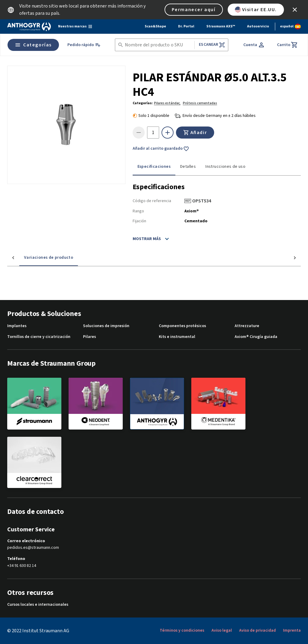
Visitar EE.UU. (256, 10)
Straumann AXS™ (221, 26)
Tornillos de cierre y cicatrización (39, 337)
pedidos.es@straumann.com (33, 548)
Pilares (89, 337)
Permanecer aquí (194, 10)
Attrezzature (247, 326)
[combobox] (159, 45)
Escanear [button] (212, 45)
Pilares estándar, (167, 103)
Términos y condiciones (182, 630)
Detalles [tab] (188, 167)
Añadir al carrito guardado (161, 149)
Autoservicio (258, 26)
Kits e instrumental (177, 337)
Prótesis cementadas (200, 103)
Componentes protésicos (182, 326)
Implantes (17, 326)
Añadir (195, 133)
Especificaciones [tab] (154, 167)
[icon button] (295, 10)
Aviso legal (222, 630)
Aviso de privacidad (257, 630)
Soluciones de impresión (106, 326)
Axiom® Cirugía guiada (256, 337)
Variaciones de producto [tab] (37, 258)
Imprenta (292, 630)
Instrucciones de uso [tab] (225, 167)
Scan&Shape (155, 26)
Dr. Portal (186, 26)
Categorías (33, 45)
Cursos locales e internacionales (38, 605)
